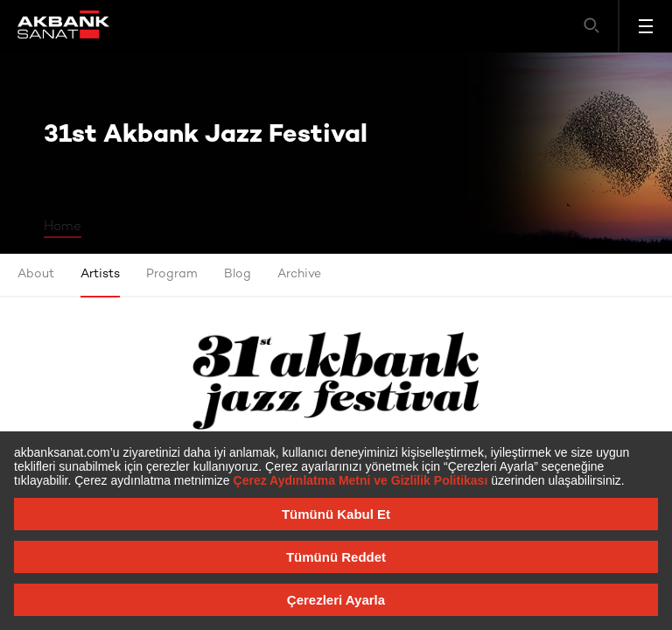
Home (63, 227)
